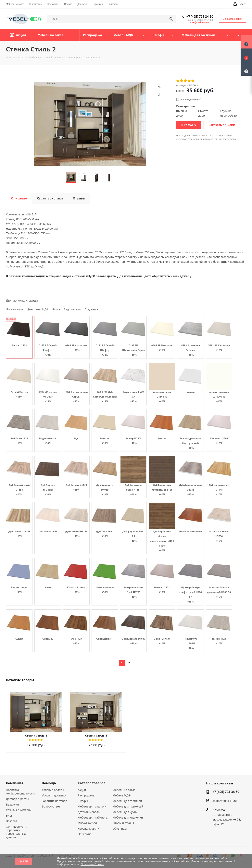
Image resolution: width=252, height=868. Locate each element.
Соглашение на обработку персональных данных (17, 832)
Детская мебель (89, 812)
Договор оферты (17, 799)
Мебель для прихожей (128, 806)
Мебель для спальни (92, 806)
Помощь (49, 783)
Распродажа (86, 795)
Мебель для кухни (125, 812)
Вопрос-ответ (51, 806)
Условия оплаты (53, 790)
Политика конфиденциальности (21, 792)
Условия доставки (54, 795)
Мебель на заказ (124, 790)
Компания (14, 783)
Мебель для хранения (128, 817)
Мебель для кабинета (93, 817)
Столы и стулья (123, 823)
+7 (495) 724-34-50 (200, 17)
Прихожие (85, 834)
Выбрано (11, 319)
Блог (9, 815)
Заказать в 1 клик (222, 125)
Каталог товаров (92, 783)
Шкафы (83, 801)
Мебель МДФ (122, 795)
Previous (61, 177)
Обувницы (120, 828)
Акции (82, 790)
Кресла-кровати (88, 828)
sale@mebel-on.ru (200, 22)
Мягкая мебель (88, 823)
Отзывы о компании (20, 810)
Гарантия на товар (54, 801)
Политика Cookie (92, 864)
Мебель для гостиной (127, 801)
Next (119, 177)
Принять (24, 861)
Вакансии (12, 804)
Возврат (11, 821)
